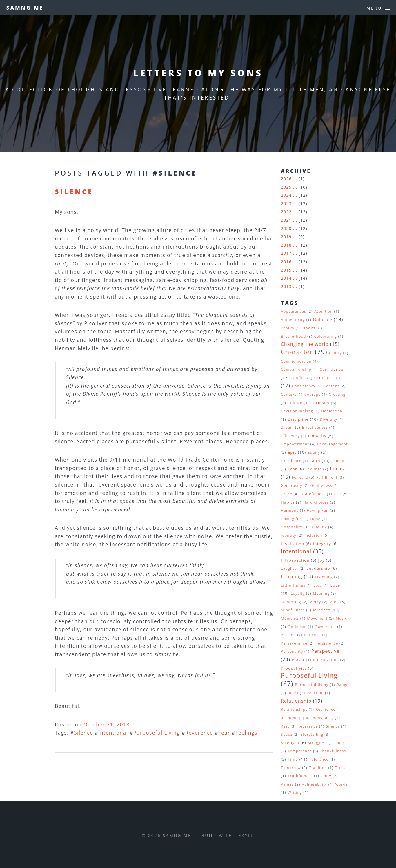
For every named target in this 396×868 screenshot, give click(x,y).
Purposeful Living (156, 733)
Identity (289, 535)
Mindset (322, 610)
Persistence (327, 643)
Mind (334, 602)
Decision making (297, 411)
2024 (286, 195)
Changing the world (305, 344)
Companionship (296, 369)
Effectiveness (315, 427)
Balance (323, 319)
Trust (340, 768)
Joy (321, 560)
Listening (324, 577)
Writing (295, 792)
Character (297, 352)
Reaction (315, 693)
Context (289, 394)
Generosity (292, 485)
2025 (286, 187)
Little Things (293, 585)
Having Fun (318, 510)
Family (338, 461)
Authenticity (293, 320)
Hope (315, 519)
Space (287, 734)
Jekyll (245, 835)
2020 (286, 228)
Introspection (295, 560)
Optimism (297, 627)
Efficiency (290, 436)
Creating (337, 394)
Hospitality (292, 527)
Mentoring (291, 602)
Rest (285, 726)
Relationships (294, 709)
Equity (314, 452)
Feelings (246, 733)
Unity (326, 776)
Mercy (315, 602)
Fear (224, 733)
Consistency (304, 386)
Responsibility (320, 718)
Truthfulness (300, 776)
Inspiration (293, 544)
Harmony (290, 510)
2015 (286, 270)
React (293, 693)
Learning (292, 576)
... (295, 179)
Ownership (325, 627)
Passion (288, 635)
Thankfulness (333, 751)
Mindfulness (293, 610)
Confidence (331, 369)
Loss (318, 585)
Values (287, 784)
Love (335, 585)
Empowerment (295, 444)
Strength (290, 743)
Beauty (288, 328)
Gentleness (321, 485)
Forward (300, 477)
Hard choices (316, 502)
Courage (313, 394)
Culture (295, 403)
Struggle (316, 743)
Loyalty (298, 593)
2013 (286, 286)
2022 (286, 212)
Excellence (291, 461)
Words (341, 784)
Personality (292, 651)
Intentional (113, 733)
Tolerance (319, 759)
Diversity (328, 419)
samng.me (25, 8)
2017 (286, 253)
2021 (286, 220)
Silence (74, 191)
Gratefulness (313, 494)
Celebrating (326, 336)
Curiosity (320, 403)
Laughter (290, 568)
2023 (286, 204)
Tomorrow (291, 768)
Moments (290, 618)
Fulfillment (327, 477)
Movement (317, 618)
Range (343, 685)
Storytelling (312, 734)
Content (331, 386)
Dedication (332, 411)
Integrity (322, 544)
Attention (324, 311)
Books (309, 328)
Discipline (298, 419)
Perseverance (294, 643)
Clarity (336, 353)
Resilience (326, 709)
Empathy (317, 436)
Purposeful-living (312, 685)
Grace (287, 494)
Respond (289, 718)
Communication (296, 361)
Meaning (321, 593)
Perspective (326, 651)
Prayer (298, 660)
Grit (337, 494)
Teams (338, 743)
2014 (286, 278)
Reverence (199, 733)
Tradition (318, 768)
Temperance (300, 751)
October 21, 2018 (107, 724)
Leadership (318, 568)
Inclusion (313, 535)
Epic (292, 452)
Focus (337, 469)
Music (341, 618)
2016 (286, 262)
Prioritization (326, 660)
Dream (287, 427)
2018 (286, 245)
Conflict (298, 378)
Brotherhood (294, 336)
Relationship (296, 701)
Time (293, 759)
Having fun (291, 519)
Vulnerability (315, 784)
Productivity (294, 668)
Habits (288, 502)
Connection (328, 377)
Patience (313, 635)
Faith (315, 461)
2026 (286, 179)
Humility (319, 527)
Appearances (294, 311)
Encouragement (333, 444)
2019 (286, 237)
